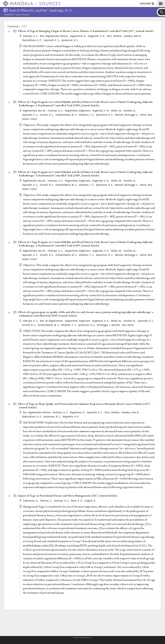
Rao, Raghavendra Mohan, (54, 36)
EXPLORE (147, 4)
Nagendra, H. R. (71, 417)
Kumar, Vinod (29, 119)
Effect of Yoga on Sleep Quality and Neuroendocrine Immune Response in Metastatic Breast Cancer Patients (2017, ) (85, 406)
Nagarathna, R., (78, 36)
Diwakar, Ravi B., (133, 36)
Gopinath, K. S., (52, 40)
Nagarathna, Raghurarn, (78, 111)
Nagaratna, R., (78, 412)
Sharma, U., (47, 501)
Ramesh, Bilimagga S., (127, 115)
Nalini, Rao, (147, 115)
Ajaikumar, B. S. (70, 40)
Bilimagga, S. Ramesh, (109, 325)
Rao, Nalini (128, 325)
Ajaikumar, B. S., (105, 115)
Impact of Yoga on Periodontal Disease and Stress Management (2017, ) (67, 496)
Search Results (22, 15)
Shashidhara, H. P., (32, 40)
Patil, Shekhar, (115, 36)
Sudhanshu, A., (31, 501)
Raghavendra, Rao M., (35, 111)
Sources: (9, 15)
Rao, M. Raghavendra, (52, 321)
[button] (161, 4)
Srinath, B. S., (47, 115)
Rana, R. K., (77, 501)
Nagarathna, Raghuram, (78, 321)
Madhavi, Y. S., (87, 115)
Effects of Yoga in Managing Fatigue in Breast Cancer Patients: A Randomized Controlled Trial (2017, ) (86, 31)
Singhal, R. (90, 501)
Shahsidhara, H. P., (32, 417)
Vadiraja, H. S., (31, 36)
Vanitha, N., (130, 111)
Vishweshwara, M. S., (67, 115)
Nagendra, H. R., (97, 36)
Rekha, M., (117, 111)
